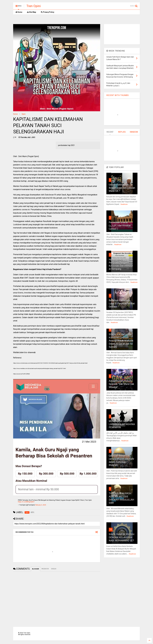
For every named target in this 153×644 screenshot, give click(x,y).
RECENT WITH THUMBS (118, 95)
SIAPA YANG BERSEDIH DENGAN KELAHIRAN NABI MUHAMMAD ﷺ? (122, 537)
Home (19, 12)
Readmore (124, 204)
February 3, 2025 (41, 505)
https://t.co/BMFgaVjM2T (26, 502)
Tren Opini (34, 6)
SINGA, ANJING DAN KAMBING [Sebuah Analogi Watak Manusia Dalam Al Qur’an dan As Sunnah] (121, 341)
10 (111, 530)
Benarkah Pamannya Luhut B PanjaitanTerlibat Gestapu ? (122, 303)
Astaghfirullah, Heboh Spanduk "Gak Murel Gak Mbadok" (121, 384)
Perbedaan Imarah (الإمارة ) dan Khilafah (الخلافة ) (120, 226)
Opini (24, 114)
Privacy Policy (47, 12)
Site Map (31, 12)
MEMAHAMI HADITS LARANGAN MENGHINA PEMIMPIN (122, 424)
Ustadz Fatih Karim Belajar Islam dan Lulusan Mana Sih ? (122, 188)
